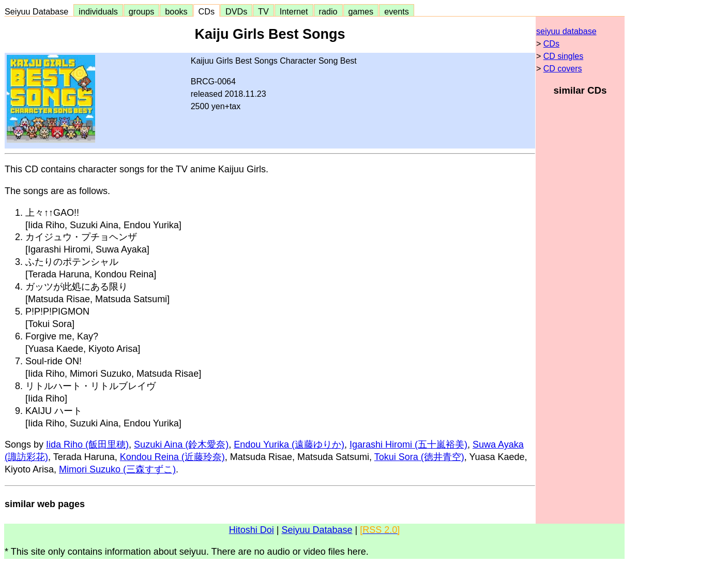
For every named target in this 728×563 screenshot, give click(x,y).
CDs (207, 11)
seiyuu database (566, 31)
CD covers (563, 69)
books (176, 11)
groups (142, 11)
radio (328, 11)
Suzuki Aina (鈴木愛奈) (181, 445)
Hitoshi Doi (252, 530)
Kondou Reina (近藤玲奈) (172, 457)
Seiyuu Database (39, 11)
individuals (98, 11)
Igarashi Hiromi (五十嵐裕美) (408, 445)
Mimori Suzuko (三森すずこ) (117, 469)
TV (263, 11)
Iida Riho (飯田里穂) (87, 445)
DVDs (236, 11)
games (361, 11)
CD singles (563, 56)
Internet (294, 11)
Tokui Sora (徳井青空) (419, 457)
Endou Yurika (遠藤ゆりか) (289, 445)
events (397, 11)
